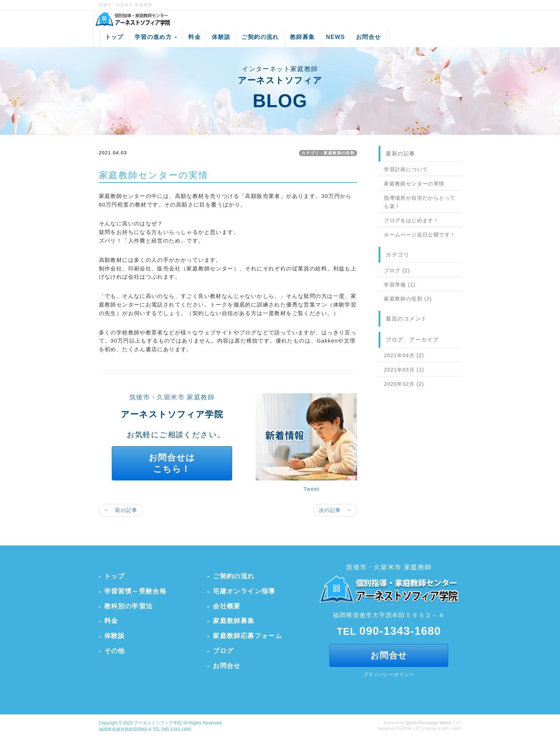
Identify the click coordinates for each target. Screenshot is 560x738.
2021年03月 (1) (404, 370)
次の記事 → (335, 510)
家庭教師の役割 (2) (408, 299)
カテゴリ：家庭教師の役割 (328, 153)
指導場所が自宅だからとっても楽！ (420, 202)
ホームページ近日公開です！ (420, 235)
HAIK (456, 728)
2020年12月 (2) (404, 384)
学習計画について (406, 169)
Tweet (311, 489)
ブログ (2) (397, 270)
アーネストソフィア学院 (158, 723)
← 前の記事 (121, 510)
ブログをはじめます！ (411, 220)
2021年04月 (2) (404, 355)
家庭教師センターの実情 (414, 184)
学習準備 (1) (400, 285)
